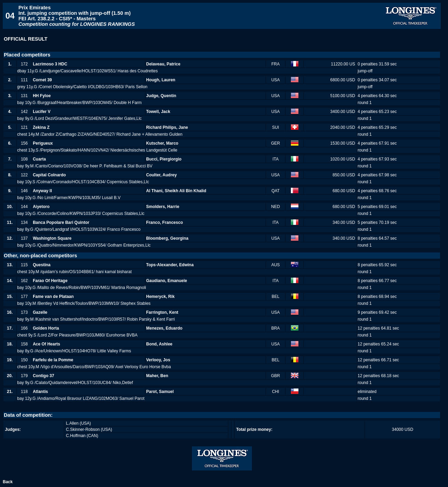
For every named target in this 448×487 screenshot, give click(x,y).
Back (8, 482)
